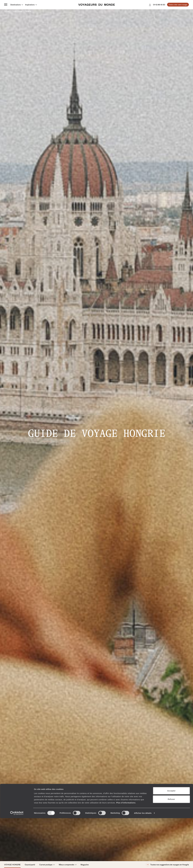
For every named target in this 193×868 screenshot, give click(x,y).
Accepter (171, 840)
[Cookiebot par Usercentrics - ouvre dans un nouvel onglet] (17, 863)
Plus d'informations (126, 852)
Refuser (171, 849)
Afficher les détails (143, 863)
